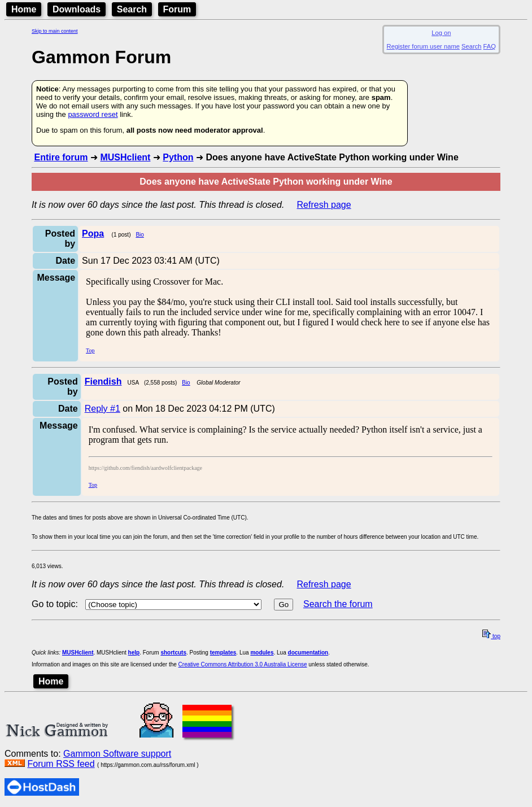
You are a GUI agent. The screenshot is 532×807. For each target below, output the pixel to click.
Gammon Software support (117, 754)
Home (24, 9)
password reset (93, 114)
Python (178, 157)
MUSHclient (125, 157)
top (491, 636)
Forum (177, 9)
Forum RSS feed (61, 764)
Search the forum (338, 604)
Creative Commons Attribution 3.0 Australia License (243, 664)
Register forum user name (423, 46)
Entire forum (61, 157)
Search (132, 9)
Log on (441, 33)
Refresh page (324, 205)
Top (90, 350)
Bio (139, 235)
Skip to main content (55, 31)
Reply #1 (103, 409)
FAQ (490, 46)
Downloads (77, 9)
